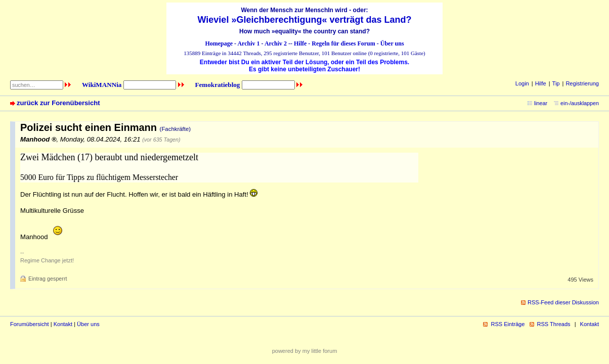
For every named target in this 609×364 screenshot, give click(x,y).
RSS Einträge (508, 324)
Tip (556, 83)
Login (522, 83)
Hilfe (300, 43)
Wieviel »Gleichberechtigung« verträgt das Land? (305, 20)
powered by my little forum (305, 351)
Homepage (219, 43)
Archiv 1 (248, 43)
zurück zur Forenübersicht (58, 103)
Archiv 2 (276, 43)
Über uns (392, 43)
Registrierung (582, 83)
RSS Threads (554, 324)
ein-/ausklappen (580, 103)
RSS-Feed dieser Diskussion (563, 302)
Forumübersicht (30, 324)
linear (541, 103)
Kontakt (63, 324)
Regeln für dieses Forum (343, 43)
